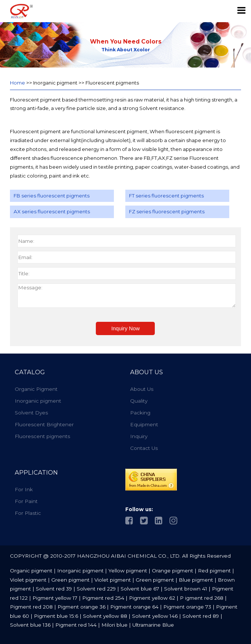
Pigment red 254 (103, 598)
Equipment (144, 424)
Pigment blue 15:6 (56, 616)
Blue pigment (197, 580)
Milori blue (114, 625)
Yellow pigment (128, 571)
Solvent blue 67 (140, 589)
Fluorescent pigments (42, 436)
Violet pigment (29, 580)
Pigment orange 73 (187, 607)
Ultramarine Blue (153, 625)
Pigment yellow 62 (152, 598)
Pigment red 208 (31, 607)
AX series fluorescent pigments (52, 211)
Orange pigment (173, 571)
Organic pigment (31, 571)
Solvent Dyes (31, 413)
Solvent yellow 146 (155, 616)
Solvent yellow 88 (105, 616)
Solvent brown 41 (186, 589)
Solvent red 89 (201, 616)
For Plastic (28, 513)
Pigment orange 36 (81, 607)
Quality (139, 401)
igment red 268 (204, 598)
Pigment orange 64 (134, 607)
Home (18, 83)
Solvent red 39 (54, 589)
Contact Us (144, 448)
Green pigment (71, 580)
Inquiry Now (125, 328)
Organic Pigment (36, 389)
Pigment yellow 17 (55, 598)
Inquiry (139, 436)
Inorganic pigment (38, 401)
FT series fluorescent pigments (166, 196)
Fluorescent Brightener (44, 424)
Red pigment (215, 571)
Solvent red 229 (96, 589)
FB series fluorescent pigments (52, 196)
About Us (142, 389)
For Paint (26, 501)
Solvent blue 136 (30, 625)
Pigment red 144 (76, 625)
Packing (140, 413)
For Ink (24, 489)
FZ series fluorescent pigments (167, 211)
